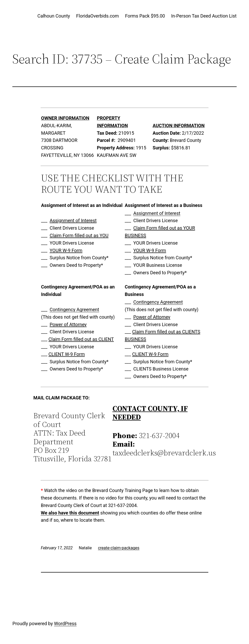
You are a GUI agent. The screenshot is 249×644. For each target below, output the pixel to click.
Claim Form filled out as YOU (79, 235)
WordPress (65, 623)
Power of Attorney (68, 324)
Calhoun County (54, 16)
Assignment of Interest (73, 220)
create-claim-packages (119, 548)
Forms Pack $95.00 (145, 16)
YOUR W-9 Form (66, 250)
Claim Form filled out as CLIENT (81, 339)
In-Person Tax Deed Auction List (204, 16)
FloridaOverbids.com (98, 16)
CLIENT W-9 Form (67, 354)
